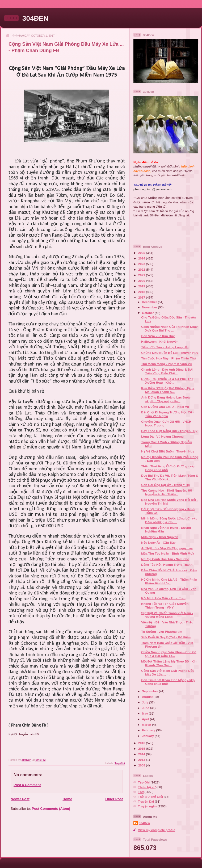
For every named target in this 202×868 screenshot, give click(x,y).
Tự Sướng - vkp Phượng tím (162, 632)
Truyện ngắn (147, 806)
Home (67, 799)
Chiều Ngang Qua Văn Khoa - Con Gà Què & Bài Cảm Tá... (169, 654)
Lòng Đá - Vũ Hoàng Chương (162, 436)
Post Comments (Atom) (51, 809)
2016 (142, 743)
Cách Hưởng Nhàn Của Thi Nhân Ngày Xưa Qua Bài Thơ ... (169, 328)
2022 (142, 269)
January (148, 736)
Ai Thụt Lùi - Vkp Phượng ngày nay (167, 548)
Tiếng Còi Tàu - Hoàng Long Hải (165, 347)
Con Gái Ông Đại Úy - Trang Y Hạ (165, 485)
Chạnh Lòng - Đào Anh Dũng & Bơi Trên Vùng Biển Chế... (167, 371)
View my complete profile (157, 830)
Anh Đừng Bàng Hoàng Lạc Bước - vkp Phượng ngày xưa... (167, 399)
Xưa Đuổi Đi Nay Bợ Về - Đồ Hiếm (166, 637)
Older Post (114, 799)
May (145, 713)
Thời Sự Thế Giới (150, 797)
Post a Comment (27, 785)
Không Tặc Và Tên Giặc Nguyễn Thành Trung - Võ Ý (165, 605)
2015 (142, 749)
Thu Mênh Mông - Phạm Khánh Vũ (166, 364)
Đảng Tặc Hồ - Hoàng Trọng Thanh (167, 565)
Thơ (141, 792)
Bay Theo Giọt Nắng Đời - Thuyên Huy (169, 431)
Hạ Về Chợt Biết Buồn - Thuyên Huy (168, 451)
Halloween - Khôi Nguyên (160, 341)
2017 (142, 297)
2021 (142, 275)
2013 (142, 760)
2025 (142, 253)
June (146, 708)
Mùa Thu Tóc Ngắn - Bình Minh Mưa (168, 553)
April (146, 719)
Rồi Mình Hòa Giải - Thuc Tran (163, 598)
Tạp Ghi (120, 763)
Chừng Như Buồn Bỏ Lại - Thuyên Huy (170, 353)
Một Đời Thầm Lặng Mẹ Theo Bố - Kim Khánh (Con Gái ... (169, 663)
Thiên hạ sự (147, 787)
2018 (142, 292)
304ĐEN (35, 18)
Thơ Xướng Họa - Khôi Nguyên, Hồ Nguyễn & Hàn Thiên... (167, 492)
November (150, 307)
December (150, 302)
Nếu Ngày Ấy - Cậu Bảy (158, 542)
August (148, 697)
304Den (144, 823)
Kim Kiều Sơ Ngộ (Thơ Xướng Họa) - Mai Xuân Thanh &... (168, 390)
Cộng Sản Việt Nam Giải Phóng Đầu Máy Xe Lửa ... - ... (168, 672)
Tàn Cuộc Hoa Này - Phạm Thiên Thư (169, 358)
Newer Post (20, 799)
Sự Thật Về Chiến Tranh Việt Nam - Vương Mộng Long (167, 615)
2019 (142, 286)
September (150, 691)
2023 (142, 264)
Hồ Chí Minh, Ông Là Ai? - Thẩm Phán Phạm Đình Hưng (169, 581)
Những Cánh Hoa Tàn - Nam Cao (165, 559)
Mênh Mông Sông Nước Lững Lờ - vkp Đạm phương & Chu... (169, 520)
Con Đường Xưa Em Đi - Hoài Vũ (165, 407)
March (147, 725)
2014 (142, 754)
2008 (142, 765)
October (148, 313)
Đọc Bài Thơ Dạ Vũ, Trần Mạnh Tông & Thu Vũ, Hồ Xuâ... (170, 477)
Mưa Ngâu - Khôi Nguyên (160, 537)
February (149, 730)
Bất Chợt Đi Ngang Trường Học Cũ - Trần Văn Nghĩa (167, 414)
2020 (142, 281)
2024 (142, 258)
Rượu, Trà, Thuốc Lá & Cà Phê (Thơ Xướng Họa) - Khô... (167, 381)
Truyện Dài (146, 801)
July (146, 702)
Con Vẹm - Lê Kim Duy (158, 336)
